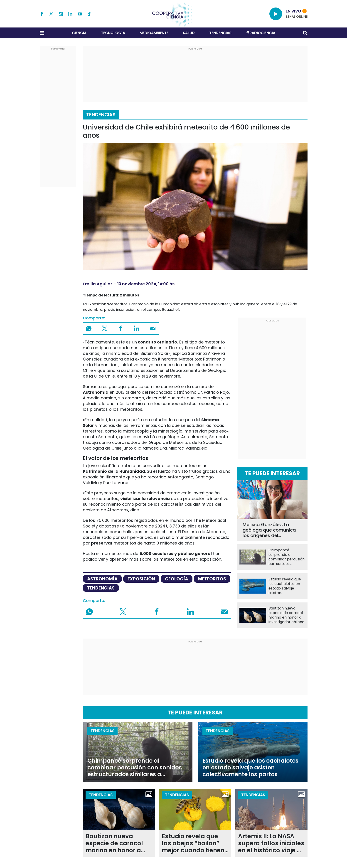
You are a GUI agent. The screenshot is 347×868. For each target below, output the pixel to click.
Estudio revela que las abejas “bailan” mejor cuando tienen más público (193, 843)
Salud (189, 33)
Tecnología (113, 33)
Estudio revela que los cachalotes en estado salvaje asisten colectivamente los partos (286, 586)
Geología (177, 579)
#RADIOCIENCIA (261, 33)
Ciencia (79, 33)
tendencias (101, 588)
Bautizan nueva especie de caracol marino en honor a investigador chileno (286, 615)
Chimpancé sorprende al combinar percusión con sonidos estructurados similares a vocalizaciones (287, 557)
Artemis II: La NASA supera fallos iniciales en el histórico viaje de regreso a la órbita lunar (271, 843)
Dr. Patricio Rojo (213, 392)
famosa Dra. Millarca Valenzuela (175, 448)
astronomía (102, 579)
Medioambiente (154, 33)
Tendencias (220, 33)
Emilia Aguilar (97, 284)
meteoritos (212, 579)
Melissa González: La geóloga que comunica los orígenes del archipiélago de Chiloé (269, 530)
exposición (141, 579)
